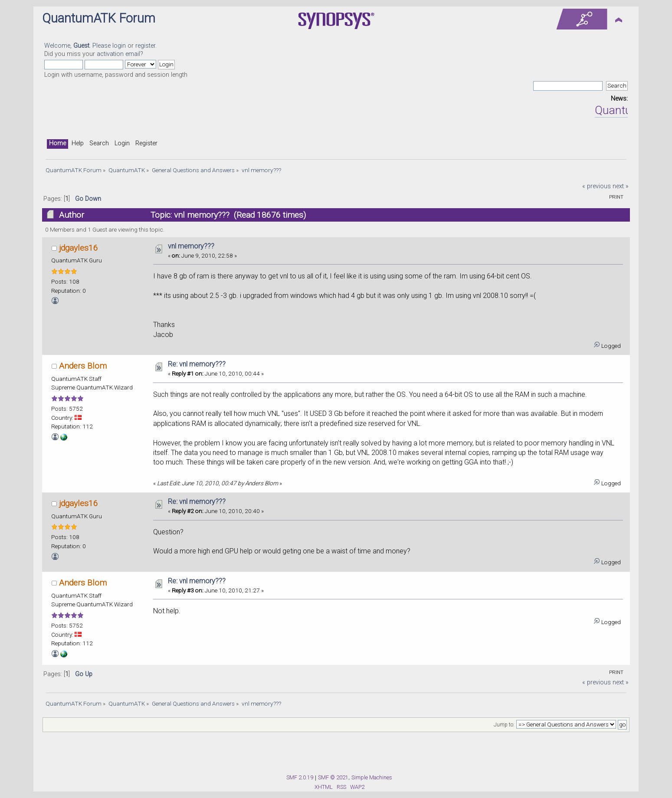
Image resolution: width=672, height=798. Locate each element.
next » (621, 186)
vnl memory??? (191, 246)
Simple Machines (372, 777)
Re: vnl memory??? (197, 364)
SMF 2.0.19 (300, 777)
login (119, 46)
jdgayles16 (79, 248)
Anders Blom (83, 366)
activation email (118, 54)
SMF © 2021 (333, 777)
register (145, 46)
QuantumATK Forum (99, 18)
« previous (597, 186)
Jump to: (504, 725)
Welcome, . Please (78, 46)
